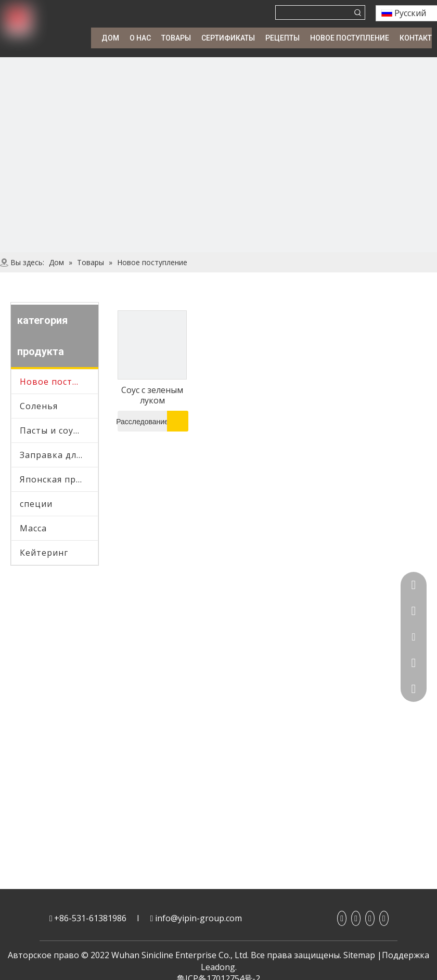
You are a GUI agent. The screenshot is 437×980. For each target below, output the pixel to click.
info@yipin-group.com (198, 918)
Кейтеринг (44, 553)
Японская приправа (59, 479)
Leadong (218, 967)
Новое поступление (59, 382)
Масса (33, 528)
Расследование (143, 421)
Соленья (39, 406)
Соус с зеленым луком (152, 395)
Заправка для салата (59, 455)
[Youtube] (370, 918)
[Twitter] (384, 918)
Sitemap (359, 955)
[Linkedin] (356, 918)
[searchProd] (313, 12)
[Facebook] (342, 918)
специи (36, 504)
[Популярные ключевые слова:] (358, 12)
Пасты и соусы (52, 430)
